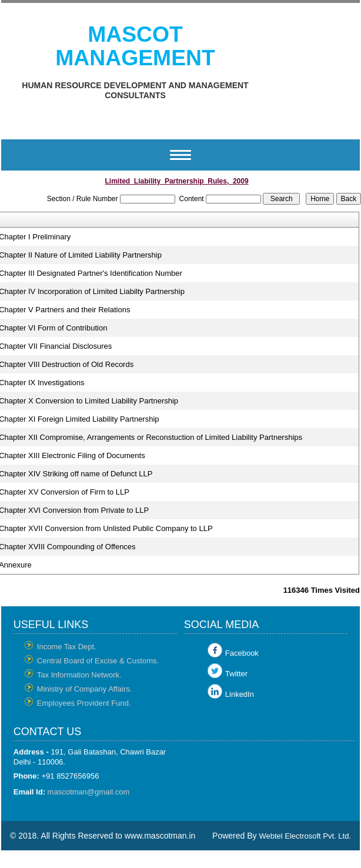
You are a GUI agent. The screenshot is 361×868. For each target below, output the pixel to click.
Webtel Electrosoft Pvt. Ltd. (305, 836)
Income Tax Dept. (67, 647)
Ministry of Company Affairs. (85, 689)
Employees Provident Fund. (84, 703)
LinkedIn (240, 694)
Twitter (236, 674)
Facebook (242, 653)
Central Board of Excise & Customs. (98, 661)
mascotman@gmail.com (89, 792)
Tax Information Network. (79, 675)
